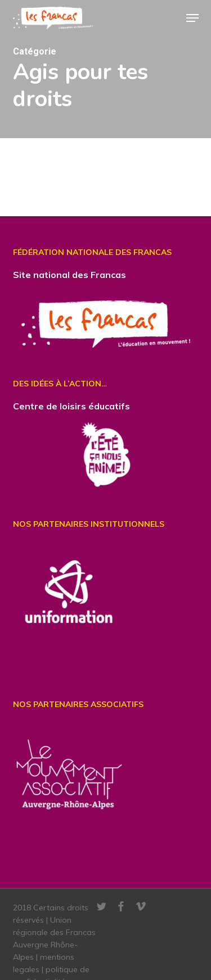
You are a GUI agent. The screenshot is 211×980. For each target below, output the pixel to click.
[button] (192, 18)
